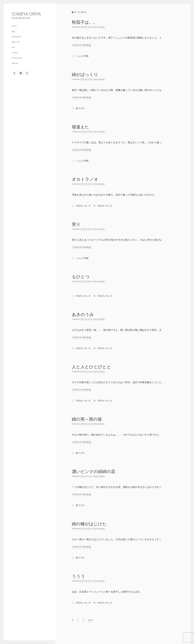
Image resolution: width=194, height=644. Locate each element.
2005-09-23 (85, 424)
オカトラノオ (85, 179)
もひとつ (81, 276)
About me (16, 42)
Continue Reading (81, 45)
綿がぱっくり (85, 74)
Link (13, 47)
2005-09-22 (85, 476)
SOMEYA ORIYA (26, 14)
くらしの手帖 (82, 56)
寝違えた (80, 127)
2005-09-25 (85, 229)
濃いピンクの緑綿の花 (94, 471)
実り (76, 224)
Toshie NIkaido (99, 27)
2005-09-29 (85, 27)
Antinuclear (16, 37)
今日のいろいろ (83, 206)
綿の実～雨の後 (87, 419)
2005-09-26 (85, 184)
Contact (15, 53)
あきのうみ (83, 314)
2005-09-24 (85, 372)
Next (90, 620)
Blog (13, 31)
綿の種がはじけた (89, 524)
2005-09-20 (85, 581)
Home (14, 26)
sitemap (15, 63)
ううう (78, 576)
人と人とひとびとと (91, 367)
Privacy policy (17, 58)
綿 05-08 (80, 108)
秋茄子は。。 (85, 22)
